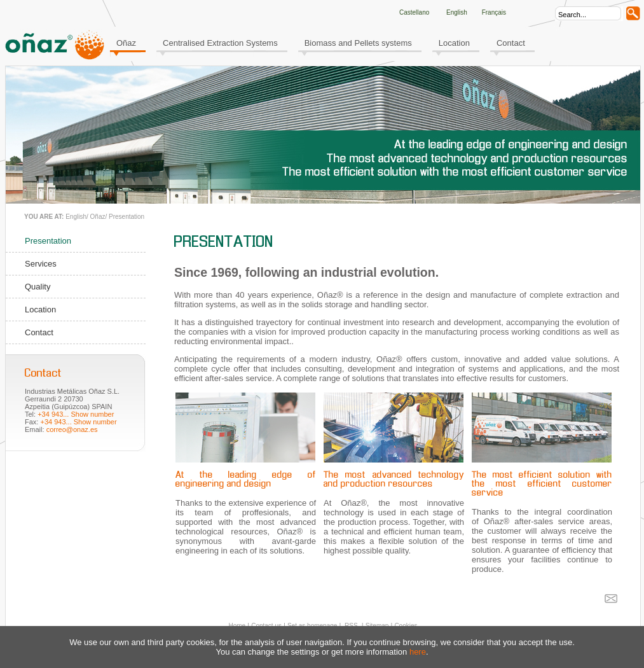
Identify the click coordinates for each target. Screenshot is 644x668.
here (418, 652)
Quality (38, 287)
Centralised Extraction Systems (220, 43)
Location (454, 43)
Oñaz (126, 43)
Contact (511, 43)
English (76, 217)
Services (41, 264)
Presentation (127, 217)
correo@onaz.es (72, 429)
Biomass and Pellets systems (358, 43)
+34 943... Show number (76, 414)
